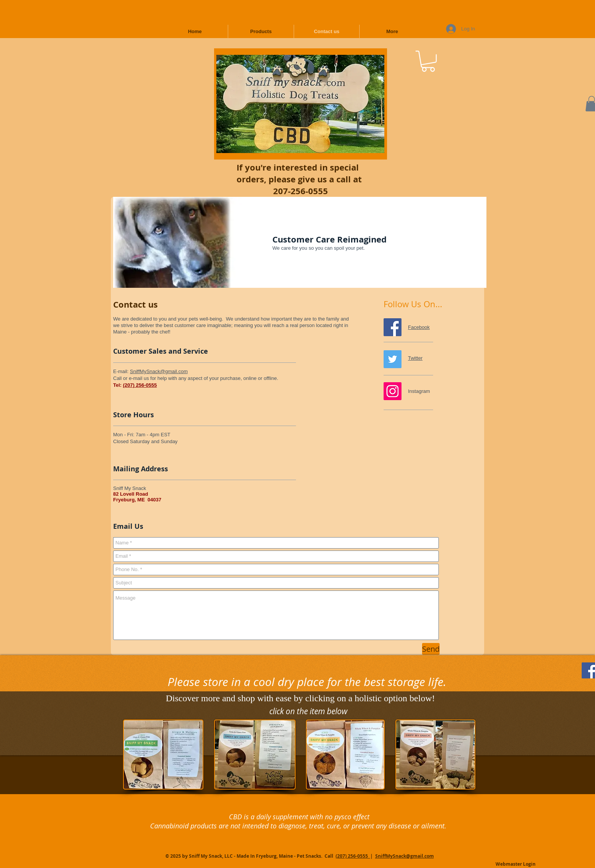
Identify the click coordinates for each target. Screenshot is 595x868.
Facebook (419, 327)
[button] (428, 61)
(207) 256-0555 (140, 385)
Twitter (415, 358)
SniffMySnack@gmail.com (159, 371)
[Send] (431, 649)
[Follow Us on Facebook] (393, 327)
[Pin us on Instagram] (393, 391)
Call (329, 856)
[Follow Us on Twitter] (393, 359)
